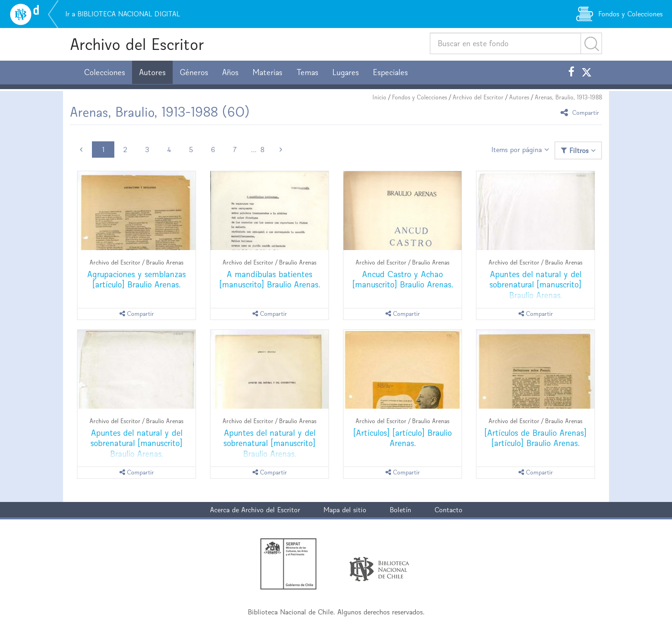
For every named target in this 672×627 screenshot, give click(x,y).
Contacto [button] (448, 510)
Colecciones (105, 72)
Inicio (379, 97)
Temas (307, 72)
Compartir (581, 112)
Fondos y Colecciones (420, 97)
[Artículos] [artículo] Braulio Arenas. (402, 438)
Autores (152, 72)
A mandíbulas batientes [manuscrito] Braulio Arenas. (270, 279)
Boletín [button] (400, 510)
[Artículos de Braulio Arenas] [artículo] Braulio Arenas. (535, 438)
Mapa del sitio (345, 510)
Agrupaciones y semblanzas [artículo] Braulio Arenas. (136, 279)
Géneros (194, 72)
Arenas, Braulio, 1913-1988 (568, 97)
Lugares (346, 72)
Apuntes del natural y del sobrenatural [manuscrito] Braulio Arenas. (535, 284)
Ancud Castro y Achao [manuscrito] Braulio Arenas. (403, 279)
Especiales (390, 72)
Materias (267, 72)
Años (230, 72)
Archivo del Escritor (137, 44)
